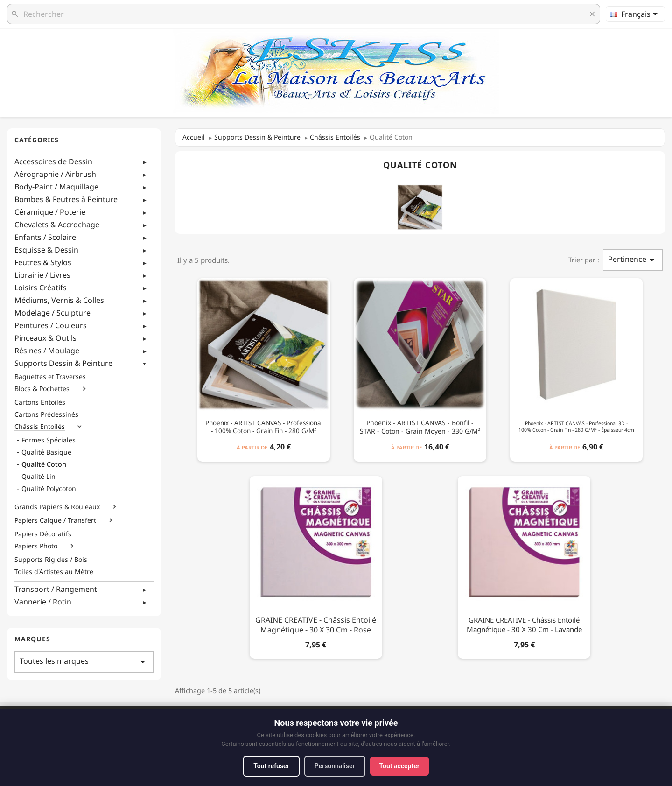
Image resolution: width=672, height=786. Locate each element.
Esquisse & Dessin (46, 250)
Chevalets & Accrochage (57, 225)
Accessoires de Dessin (53, 161)
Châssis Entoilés (40, 427)
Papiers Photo (36, 546)
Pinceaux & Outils (45, 338)
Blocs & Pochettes (42, 389)
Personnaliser (335, 766)
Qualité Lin (38, 477)
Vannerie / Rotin (43, 602)
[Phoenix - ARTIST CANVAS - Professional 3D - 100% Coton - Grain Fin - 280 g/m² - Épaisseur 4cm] (576, 368)
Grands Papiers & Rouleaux (57, 507)
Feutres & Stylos (43, 262)
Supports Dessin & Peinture (63, 363)
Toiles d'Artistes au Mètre (54, 572)
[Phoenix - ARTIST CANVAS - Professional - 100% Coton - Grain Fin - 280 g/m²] (264, 368)
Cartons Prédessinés (46, 414)
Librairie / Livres (42, 275)
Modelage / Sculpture (52, 313)
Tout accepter (399, 766)
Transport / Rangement (56, 589)
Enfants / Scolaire (45, 237)
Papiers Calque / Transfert (55, 520)
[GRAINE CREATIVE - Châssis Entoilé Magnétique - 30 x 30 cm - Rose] (316, 565)
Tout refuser (271, 766)
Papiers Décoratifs (43, 534)
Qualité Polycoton (49, 489)
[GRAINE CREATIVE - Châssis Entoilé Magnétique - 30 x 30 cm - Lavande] (524, 565)
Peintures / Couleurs (51, 325)
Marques (32, 639)
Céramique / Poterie (50, 212)
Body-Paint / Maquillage (56, 187)
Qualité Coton (44, 464)
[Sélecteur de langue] (635, 14)
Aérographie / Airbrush (55, 174)
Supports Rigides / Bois (51, 560)
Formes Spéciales (49, 440)
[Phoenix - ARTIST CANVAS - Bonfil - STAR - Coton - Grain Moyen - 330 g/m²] (420, 368)
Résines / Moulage (47, 351)
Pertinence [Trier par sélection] (633, 260)
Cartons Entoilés (40, 402)
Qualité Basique (46, 452)
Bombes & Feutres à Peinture (66, 199)
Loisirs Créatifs (41, 288)
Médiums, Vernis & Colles (59, 300)
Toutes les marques (84, 662)
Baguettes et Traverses (50, 377)
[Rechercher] (304, 14)
